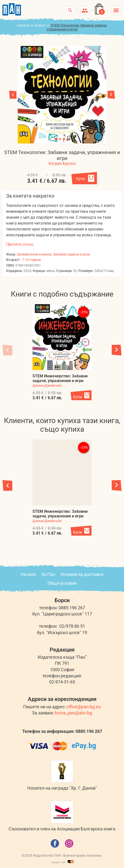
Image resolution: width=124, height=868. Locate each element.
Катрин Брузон (62, 164)
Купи (80, 179)
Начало (23, 25)
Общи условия (62, 583)
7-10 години (31, 260)
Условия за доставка (82, 574)
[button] (111, 95)
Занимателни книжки (34, 254)
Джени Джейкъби (47, 385)
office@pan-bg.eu (84, 707)
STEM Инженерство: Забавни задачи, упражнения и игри (60, 378)
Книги (40, 25)
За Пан (48, 574)
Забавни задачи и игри (71, 254)
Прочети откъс (20, 244)
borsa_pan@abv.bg (73, 713)
